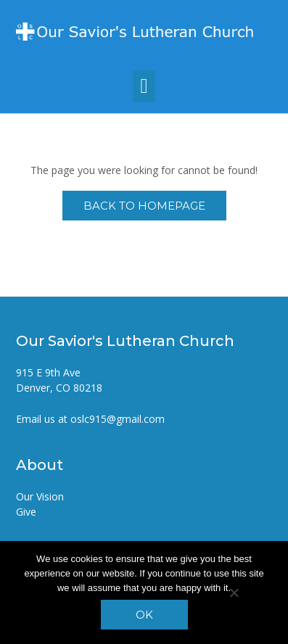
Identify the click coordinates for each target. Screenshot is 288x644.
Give (26, 512)
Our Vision (40, 496)
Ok (144, 615)
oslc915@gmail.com (118, 419)
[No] (234, 593)
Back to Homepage (144, 206)
